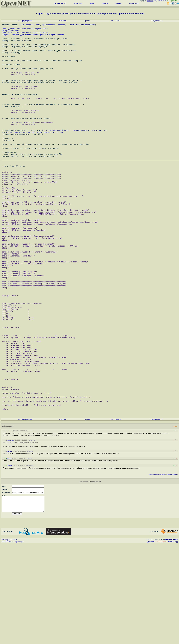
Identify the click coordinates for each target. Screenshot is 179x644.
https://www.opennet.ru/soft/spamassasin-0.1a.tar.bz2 (35, 160)
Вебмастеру (173, 642)
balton (10, 548)
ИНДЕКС (63, 21)
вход (155, 1)
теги (137, 3)
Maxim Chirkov (172, 640)
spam (22, 25)
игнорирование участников (157, 571)
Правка (87, 21)
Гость (9, 555)
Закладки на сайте (9, 640)
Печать (118, 21)
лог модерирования (172, 571)
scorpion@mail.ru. (37, 30)
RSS (175, 523)
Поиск (132, 3)
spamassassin (49, 25)
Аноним (10, 528)
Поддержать (162, 642)
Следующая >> (156, 21)
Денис (10, 563)
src (112, 21)
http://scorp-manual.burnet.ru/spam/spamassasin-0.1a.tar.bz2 (75, 157)
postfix (30, 25)
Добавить (152, 642)
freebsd (62, 25)
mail (38, 25)
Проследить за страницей (13, 642)
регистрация (162, 1)
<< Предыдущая (25, 21)
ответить (30, 528)
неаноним (11, 537)
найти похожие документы (82, 25)
